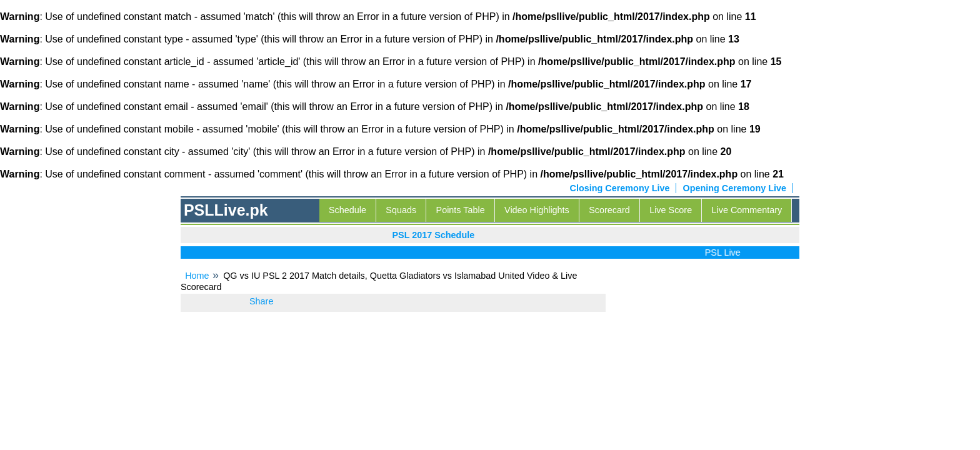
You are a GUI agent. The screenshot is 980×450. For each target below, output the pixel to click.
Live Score (671, 210)
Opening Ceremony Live (734, 188)
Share (261, 301)
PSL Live (725, 252)
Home (197, 276)
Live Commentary (747, 210)
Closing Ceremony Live (620, 188)
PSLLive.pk (226, 210)
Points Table (461, 210)
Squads (401, 210)
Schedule (347, 210)
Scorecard (609, 210)
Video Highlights (537, 210)
